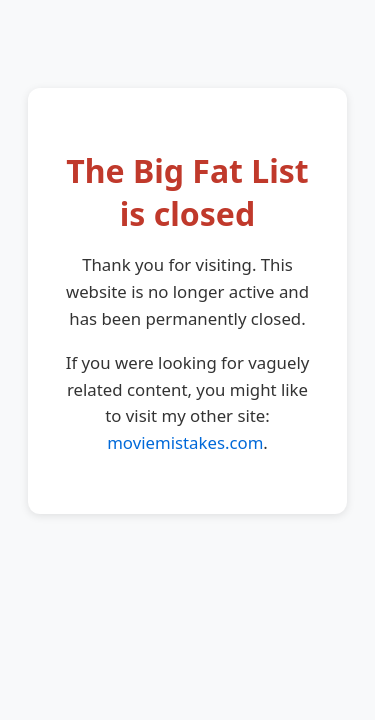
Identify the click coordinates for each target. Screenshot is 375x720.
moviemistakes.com (185, 442)
